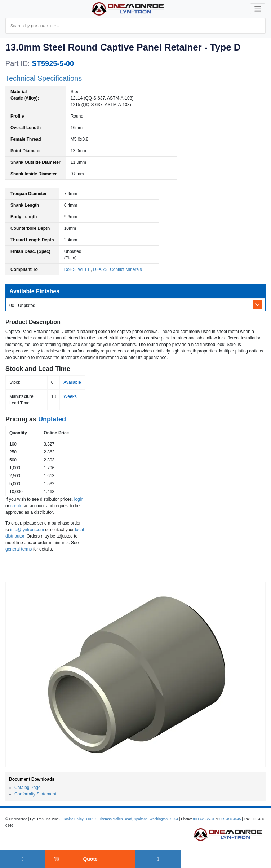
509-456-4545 (230, 819)
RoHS (70, 269)
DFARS (100, 269)
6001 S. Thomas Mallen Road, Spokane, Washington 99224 (132, 819)
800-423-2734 (204, 819)
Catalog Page (28, 788)
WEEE (84, 269)
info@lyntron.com (27, 530)
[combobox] (135, 26)
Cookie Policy (73, 819)
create (16, 506)
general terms (19, 549)
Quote (90, 859)
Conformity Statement (35, 794)
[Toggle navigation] (258, 9)
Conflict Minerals (126, 269)
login (79, 499)
